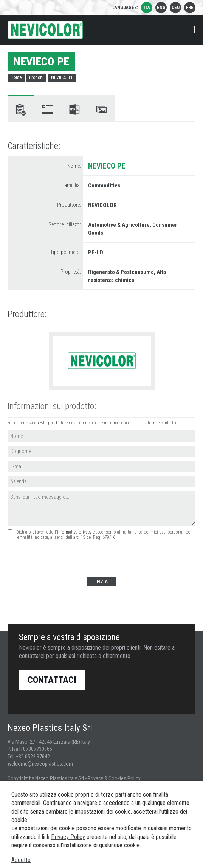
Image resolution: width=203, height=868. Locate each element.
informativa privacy (74, 532)
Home (16, 77)
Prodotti (36, 77)
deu (176, 8)
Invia (101, 581)
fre (190, 8)
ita (147, 8)
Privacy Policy (68, 837)
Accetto (21, 860)
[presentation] (65, 559)
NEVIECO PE (62, 77)
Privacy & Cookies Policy (114, 778)
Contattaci (52, 680)
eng (161, 8)
